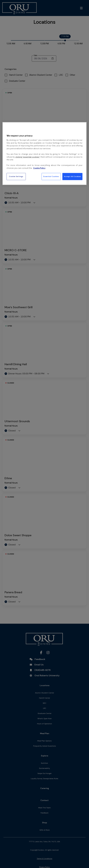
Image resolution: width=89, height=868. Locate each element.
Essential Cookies (51, 177)
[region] (45, 154)
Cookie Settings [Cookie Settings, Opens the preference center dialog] (16, 177)
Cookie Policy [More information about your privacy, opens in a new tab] (39, 168)
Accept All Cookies (72, 177)
